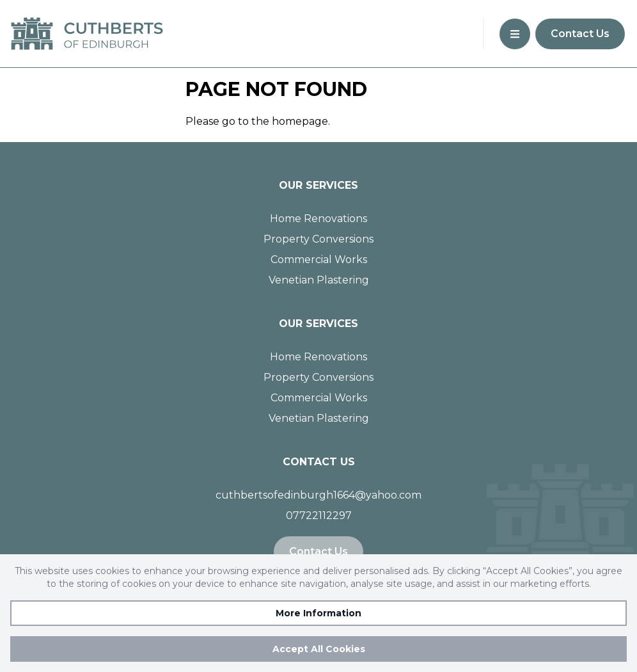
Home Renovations (318, 219)
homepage (300, 121)
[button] (515, 34)
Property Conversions (318, 239)
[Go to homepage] (92, 34)
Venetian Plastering (319, 280)
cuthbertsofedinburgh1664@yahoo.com (318, 495)
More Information (318, 613)
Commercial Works (319, 260)
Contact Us (580, 34)
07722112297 (319, 516)
